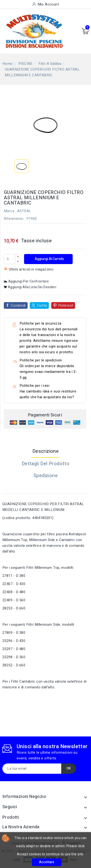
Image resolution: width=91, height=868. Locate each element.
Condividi (18, 305)
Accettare (47, 862)
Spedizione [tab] (45, 476)
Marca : (10, 211)
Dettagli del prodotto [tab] (45, 464)
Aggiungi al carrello (49, 259)
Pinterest (66, 305)
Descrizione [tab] (45, 451)
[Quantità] (10, 259)
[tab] (45, 488)
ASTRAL (24, 211)
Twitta (42, 305)
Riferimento (14, 219)
